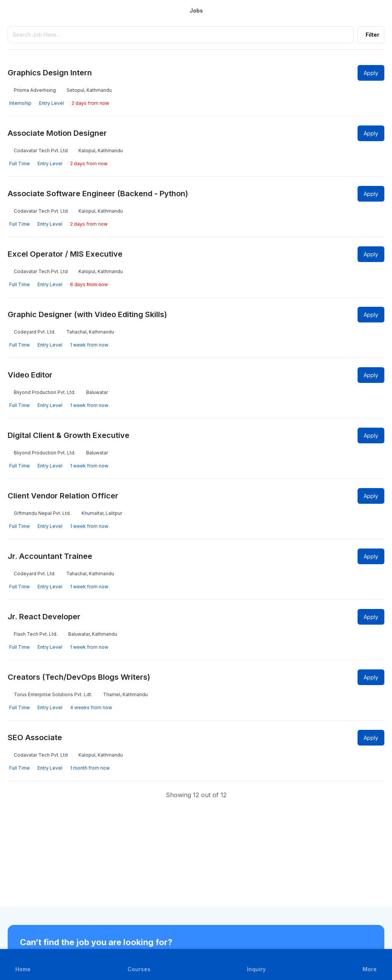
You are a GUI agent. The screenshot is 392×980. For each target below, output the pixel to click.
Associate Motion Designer (57, 133)
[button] (370, 965)
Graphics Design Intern (50, 73)
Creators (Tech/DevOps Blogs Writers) (79, 677)
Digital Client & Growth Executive (69, 435)
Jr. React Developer (44, 617)
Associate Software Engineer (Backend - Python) (98, 194)
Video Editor (30, 375)
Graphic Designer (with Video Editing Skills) (87, 314)
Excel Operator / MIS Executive (65, 254)
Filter (372, 35)
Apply (371, 73)
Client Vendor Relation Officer (63, 496)
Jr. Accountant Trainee (50, 556)
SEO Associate (35, 737)
